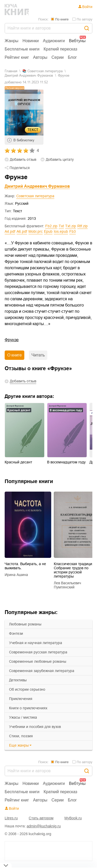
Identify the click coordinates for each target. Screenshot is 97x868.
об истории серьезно (27, 689)
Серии (58, 57)
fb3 (73, 231)
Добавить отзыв (23, 160)
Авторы (40, 57)
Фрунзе (12, 340)
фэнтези (16, 633)
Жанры (12, 41)
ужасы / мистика (23, 717)
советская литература (45, 71)
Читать (38, 355)
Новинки (31, 41)
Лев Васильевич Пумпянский (67, 585)
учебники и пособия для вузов (35, 727)
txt (61, 226)
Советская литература (35, 196)
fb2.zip (51, 226)
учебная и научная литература (36, 643)
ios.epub (61, 231)
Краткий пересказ (61, 49)
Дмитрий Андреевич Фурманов (29, 75)
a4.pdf (10, 231)
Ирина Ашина (16, 575)
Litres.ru (11, 818)
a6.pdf (22, 231)
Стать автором (41, 818)
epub (48, 231)
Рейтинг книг (17, 57)
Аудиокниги (54, 41)
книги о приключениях (28, 708)
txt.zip (71, 226)
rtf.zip (83, 226)
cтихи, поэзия (21, 736)
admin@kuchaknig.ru (44, 826)
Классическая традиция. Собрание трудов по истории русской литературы (74, 570)
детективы (18, 680)
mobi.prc (36, 231)
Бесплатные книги (22, 49)
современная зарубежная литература (42, 671)
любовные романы (25, 624)
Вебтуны (77, 41)
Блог (72, 57)
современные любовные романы (38, 661)
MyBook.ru (73, 818)
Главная (11, 71)
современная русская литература (38, 652)
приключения (21, 699)
